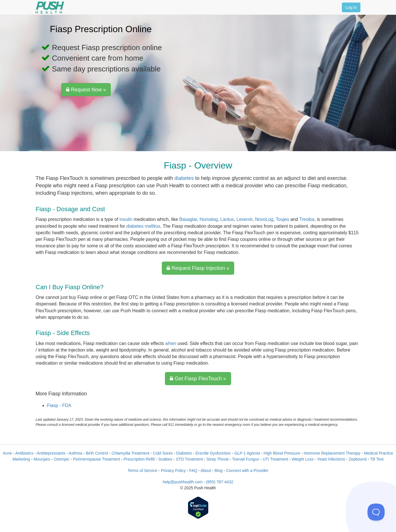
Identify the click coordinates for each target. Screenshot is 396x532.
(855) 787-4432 (220, 482)
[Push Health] (50, 8)
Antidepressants (51, 453)
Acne (7, 453)
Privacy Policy (173, 471)
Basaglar (188, 219)
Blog (219, 471)
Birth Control (97, 453)
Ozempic (62, 459)
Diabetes (184, 453)
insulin (126, 219)
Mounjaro (42, 459)
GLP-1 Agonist (247, 453)
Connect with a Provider (247, 471)
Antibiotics (25, 453)
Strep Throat (218, 459)
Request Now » (86, 90)
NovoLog (264, 219)
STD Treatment (189, 459)
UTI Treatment (275, 459)
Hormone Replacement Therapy (332, 453)
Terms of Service (142, 471)
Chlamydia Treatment (130, 453)
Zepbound (358, 459)
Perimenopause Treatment (96, 459)
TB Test (377, 459)
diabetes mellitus (143, 226)
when (171, 343)
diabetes (184, 178)
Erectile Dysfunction (213, 453)
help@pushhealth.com (183, 482)
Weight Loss (303, 459)
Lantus (227, 219)
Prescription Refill (139, 459)
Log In (351, 7)
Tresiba (307, 219)
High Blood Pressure (282, 453)
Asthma (75, 453)
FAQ (193, 471)
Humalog (209, 219)
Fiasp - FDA (59, 405)
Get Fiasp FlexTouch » (198, 379)
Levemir (244, 219)
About (206, 471)
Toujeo (282, 219)
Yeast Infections (331, 459)
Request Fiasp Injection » (198, 268)
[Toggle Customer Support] (376, 512)
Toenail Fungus (246, 459)
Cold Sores (163, 453)
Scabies (165, 459)
